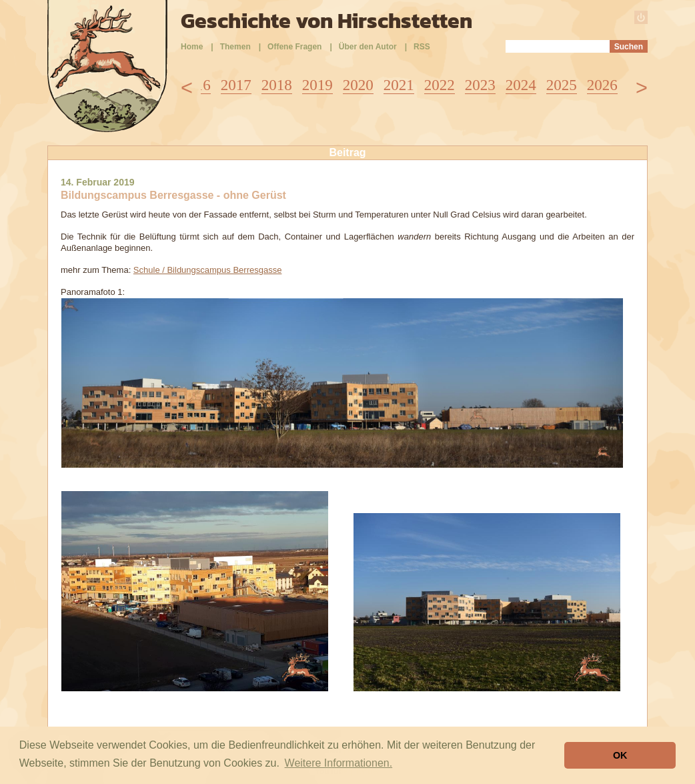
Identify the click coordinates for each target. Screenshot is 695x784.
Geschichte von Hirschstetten (326, 21)
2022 (440, 85)
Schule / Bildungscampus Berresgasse (208, 270)
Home (192, 47)
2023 (480, 85)
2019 (317, 85)
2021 (399, 85)
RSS (422, 47)
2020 (358, 85)
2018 (277, 85)
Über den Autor (368, 47)
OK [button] (620, 755)
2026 (602, 85)
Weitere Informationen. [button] (339, 763)
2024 (521, 85)
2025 (562, 85)
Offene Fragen (294, 47)
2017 (236, 85)
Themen (235, 47)
